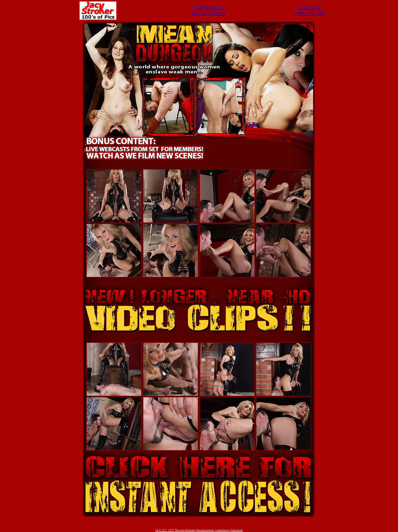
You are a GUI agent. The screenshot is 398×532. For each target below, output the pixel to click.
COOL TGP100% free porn (310, 10)
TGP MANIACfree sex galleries (208, 10)
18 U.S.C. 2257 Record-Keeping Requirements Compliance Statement (199, 530)
